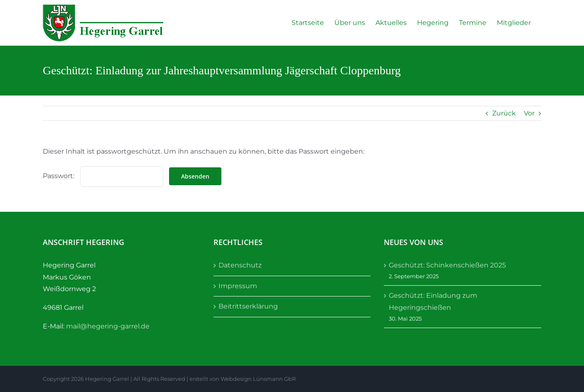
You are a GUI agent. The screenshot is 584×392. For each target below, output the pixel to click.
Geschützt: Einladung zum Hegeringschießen (433, 301)
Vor (529, 113)
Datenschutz (240, 265)
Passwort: (103, 176)
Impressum (238, 286)
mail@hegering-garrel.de (108, 326)
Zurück (504, 113)
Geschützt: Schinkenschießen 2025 (447, 265)
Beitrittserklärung (248, 306)
